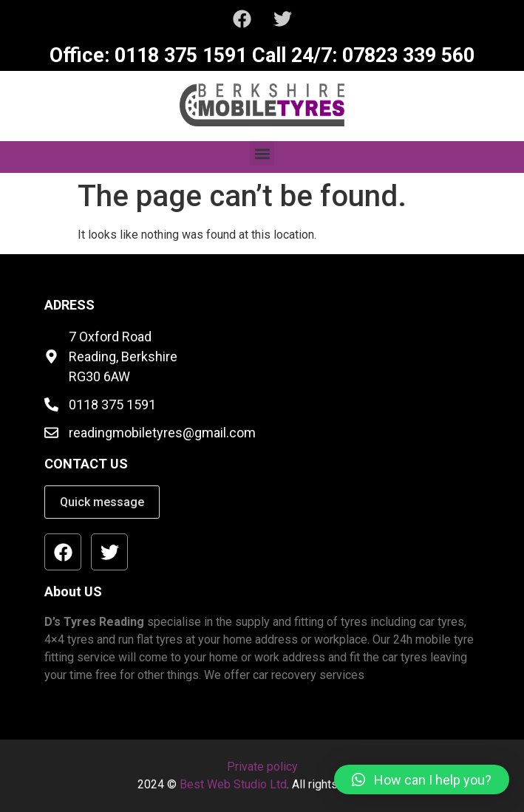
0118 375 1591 (178, 55)
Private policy (262, 767)
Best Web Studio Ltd (233, 784)
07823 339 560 (406, 55)
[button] (262, 153)
